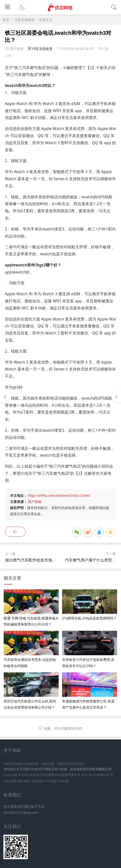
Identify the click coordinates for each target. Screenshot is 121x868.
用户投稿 (35, 502)
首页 (6, 20)
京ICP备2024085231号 (97, 775)
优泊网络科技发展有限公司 (61, 775)
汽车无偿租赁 (24, 20)
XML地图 (38, 781)
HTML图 (63, 781)
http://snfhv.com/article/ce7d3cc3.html (59, 495)
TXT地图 (50, 781)
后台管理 (10, 781)
